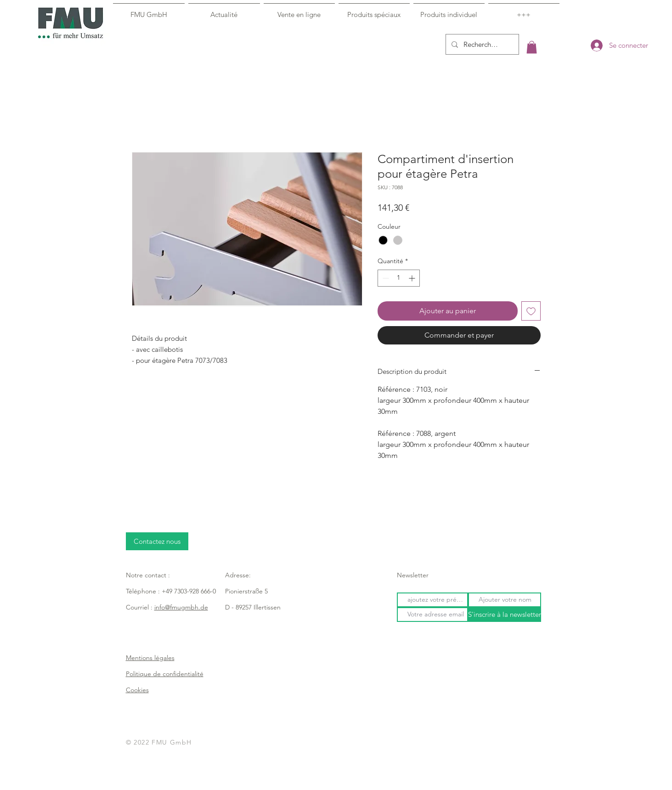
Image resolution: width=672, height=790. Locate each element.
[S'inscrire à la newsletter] (505, 615)
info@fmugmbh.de (181, 607)
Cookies (137, 690)
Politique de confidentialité (165, 674)
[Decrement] (385, 278)
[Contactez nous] (157, 541)
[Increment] (413, 278)
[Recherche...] (481, 44)
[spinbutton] (399, 278)
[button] (532, 47)
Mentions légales (150, 658)
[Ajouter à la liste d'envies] (531, 311)
